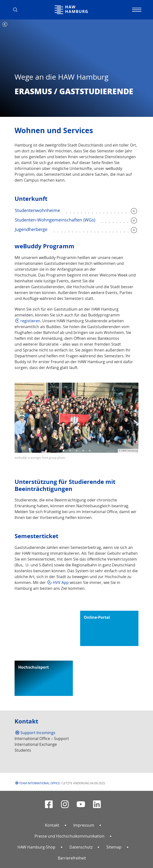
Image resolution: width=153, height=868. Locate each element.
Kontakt (52, 825)
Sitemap (114, 847)
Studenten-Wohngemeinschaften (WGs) (55, 220)
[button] (17, 10)
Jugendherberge (31, 229)
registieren (30, 321)
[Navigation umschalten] (136, 10)
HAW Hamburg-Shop (36, 847)
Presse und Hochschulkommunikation (69, 836)
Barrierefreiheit (72, 858)
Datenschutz (81, 847)
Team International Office (39, 783)
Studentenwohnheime (37, 210)
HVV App (61, 582)
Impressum (84, 825)
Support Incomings (38, 733)
